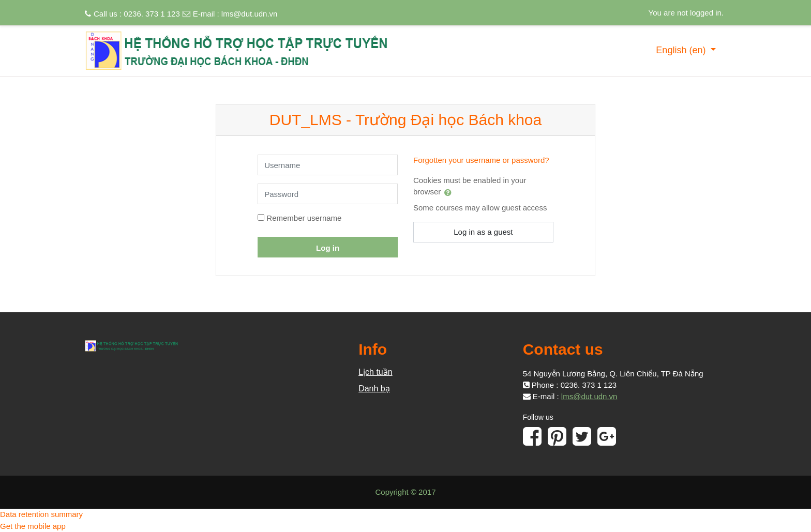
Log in (328, 248)
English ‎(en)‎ (682, 50)
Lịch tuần (375, 372)
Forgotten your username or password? (481, 160)
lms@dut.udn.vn (250, 14)
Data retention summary (41, 514)
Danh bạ (374, 389)
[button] (450, 192)
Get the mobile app (33, 526)
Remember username (304, 218)
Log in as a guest (483, 232)
